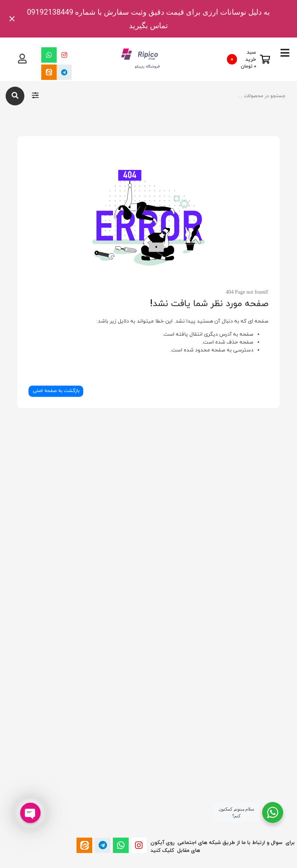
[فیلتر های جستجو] (35, 96)
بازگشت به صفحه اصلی (56, 391)
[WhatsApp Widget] (273, 812)
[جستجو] (15, 96)
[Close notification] (12, 19)
